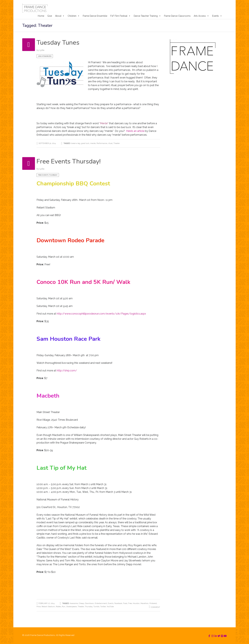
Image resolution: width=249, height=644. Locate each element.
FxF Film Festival (120, 16)
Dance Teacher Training (147, 16)
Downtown (89, 603)
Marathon (145, 603)
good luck (85, 143)
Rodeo (58, 607)
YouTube (110, 607)
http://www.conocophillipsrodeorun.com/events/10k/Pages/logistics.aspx (101, 314)
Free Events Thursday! (70, 161)
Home (41, 16)
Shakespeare (71, 607)
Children (74, 16)
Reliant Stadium (48, 607)
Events (217, 16)
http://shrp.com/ (67, 371)
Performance (102, 143)
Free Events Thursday (48, 175)
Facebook (118, 603)
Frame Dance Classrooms (177, 16)
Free (130, 603)
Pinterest (153, 603)
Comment (155, 607)
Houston (136, 603)
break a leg (76, 143)
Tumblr (96, 607)
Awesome (74, 603)
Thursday (89, 607)
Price (39, 607)
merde (93, 143)
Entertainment (101, 603)
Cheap (81, 603)
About (60, 16)
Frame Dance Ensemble (95, 16)
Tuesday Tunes (59, 42)
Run (64, 607)
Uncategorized (45, 56)
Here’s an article (135, 131)
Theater (117, 143)
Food (125, 603)
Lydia (42, 50)
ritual (110, 143)
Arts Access (201, 16)
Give (50, 16)
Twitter (103, 607)
